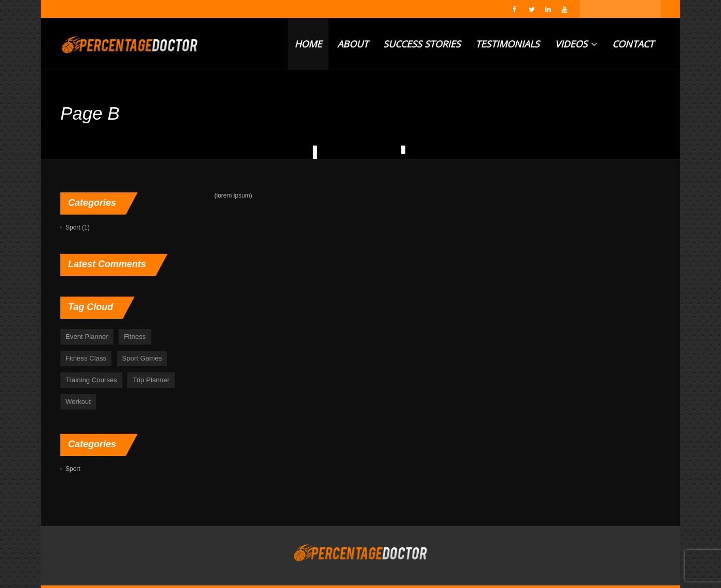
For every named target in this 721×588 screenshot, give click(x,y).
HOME (308, 44)
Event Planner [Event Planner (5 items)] (87, 337)
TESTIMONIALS (507, 44)
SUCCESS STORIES (422, 44)
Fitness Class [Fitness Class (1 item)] (86, 358)
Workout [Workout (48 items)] (78, 402)
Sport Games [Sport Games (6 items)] (142, 358)
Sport (73, 227)
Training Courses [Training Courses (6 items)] (91, 380)
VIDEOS (576, 44)
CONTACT (633, 44)
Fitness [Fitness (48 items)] (135, 337)
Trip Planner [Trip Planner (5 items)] (151, 380)
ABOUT (353, 44)
